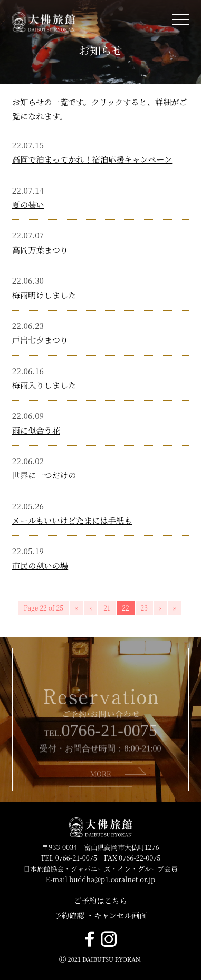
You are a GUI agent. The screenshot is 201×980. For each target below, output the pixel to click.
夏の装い (28, 204)
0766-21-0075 (109, 741)
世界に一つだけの (44, 475)
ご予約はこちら (100, 900)
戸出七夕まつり (40, 340)
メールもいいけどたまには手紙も (72, 520)
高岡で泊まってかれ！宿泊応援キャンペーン (92, 159)
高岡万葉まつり (40, 250)
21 (107, 608)
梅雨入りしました (44, 385)
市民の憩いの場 (40, 566)
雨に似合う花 (36, 430)
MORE (100, 784)
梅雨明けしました (44, 295)
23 (144, 608)
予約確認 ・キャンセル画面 (100, 915)
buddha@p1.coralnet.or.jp (112, 879)
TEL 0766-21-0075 (69, 858)
